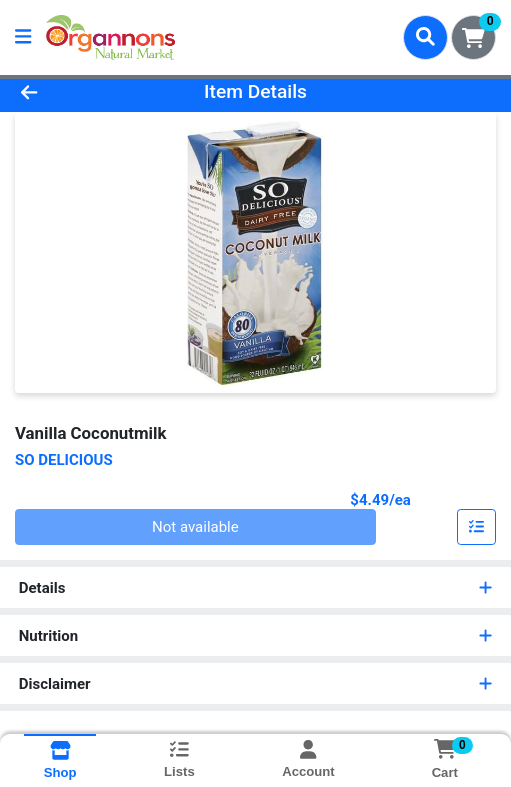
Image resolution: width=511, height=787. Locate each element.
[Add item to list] (477, 527)
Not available (195, 527)
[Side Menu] (23, 37)
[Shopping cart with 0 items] (473, 37)
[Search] (425, 37)
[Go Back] (75, 92)
